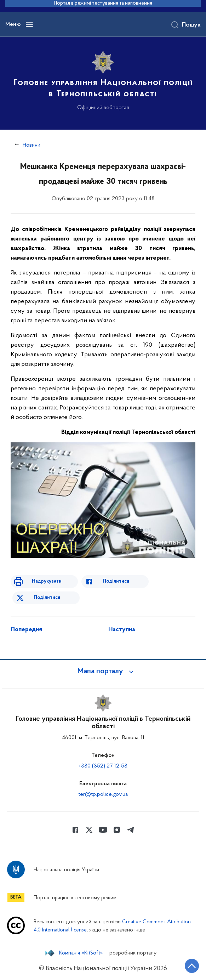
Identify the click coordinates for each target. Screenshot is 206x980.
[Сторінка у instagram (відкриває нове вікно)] (117, 830)
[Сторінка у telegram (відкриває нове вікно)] (131, 830)
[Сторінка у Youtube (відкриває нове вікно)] (103, 830)
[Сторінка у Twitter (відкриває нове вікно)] (89, 830)
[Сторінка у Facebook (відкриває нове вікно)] (75, 830)
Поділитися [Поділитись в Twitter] (47, 598)
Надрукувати (47, 581)
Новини (32, 145)
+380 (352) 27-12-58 (103, 766)
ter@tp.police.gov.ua (103, 794)
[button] (103, 672)
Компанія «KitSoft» (81, 953)
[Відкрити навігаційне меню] (29, 24)
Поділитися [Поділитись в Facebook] (116, 581)
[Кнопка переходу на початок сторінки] (192, 966)
